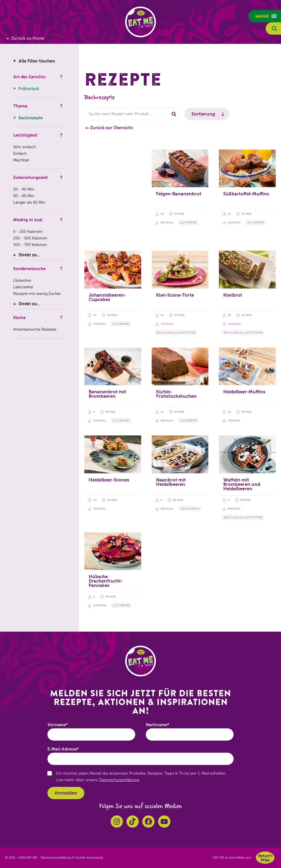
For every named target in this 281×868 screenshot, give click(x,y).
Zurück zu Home (28, 38)
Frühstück (29, 89)
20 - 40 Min (24, 189)
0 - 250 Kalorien (28, 232)
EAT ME (140, 22)
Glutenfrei (22, 281)
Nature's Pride (265, 858)
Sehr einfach (25, 147)
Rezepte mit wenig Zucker (37, 294)
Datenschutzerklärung (119, 780)
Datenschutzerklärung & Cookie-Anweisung (72, 858)
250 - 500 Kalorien (30, 238)
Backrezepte (31, 118)
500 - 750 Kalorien (30, 245)
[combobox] (132, 114)
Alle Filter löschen (37, 61)
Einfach (20, 154)
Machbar (21, 160)
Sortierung (203, 114)
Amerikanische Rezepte (35, 329)
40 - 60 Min (24, 196)
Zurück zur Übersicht (112, 128)
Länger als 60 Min (29, 202)
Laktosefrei (23, 287)
